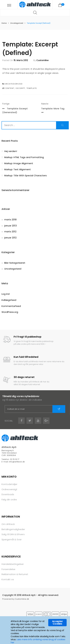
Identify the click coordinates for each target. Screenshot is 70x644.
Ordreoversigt (9, 489)
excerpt (20, 88)
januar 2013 (10, 226)
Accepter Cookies (57, 623)
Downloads (8, 494)
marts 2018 (10, 220)
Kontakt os (8, 579)
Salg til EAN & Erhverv (13, 534)
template (32, 88)
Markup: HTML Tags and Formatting (24, 157)
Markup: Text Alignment (18, 169)
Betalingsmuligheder (13, 529)
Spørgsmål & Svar (12, 539)
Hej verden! (11, 151)
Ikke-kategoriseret (15, 263)
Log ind (6, 294)
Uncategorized (17, 23)
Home (4, 23)
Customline (42, 60)
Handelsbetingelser (13, 564)
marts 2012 (10, 231)
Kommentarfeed (11, 306)
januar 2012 (10, 238)
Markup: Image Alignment (19, 163)
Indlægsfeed (9, 300)
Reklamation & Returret (15, 574)
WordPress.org (10, 312)
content (9, 88)
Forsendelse (8, 569)
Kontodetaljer (9, 484)
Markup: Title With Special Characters (26, 175)
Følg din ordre (9, 500)
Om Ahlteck (8, 524)
